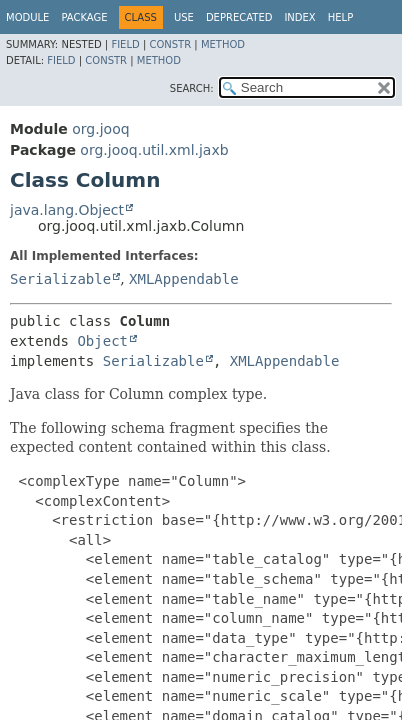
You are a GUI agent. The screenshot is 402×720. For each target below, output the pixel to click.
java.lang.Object (67, 210)
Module (27, 17)
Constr (170, 44)
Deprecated (239, 17)
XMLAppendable (184, 279)
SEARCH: (192, 88)
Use (184, 17)
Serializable (60, 279)
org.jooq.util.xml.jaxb (154, 150)
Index (299, 17)
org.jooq (100, 129)
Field (125, 44)
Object (102, 341)
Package (84, 17)
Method (223, 44)
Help (340, 17)
